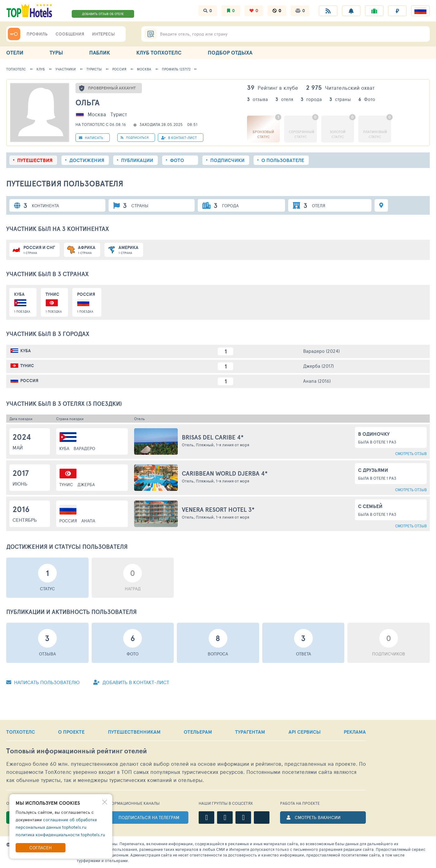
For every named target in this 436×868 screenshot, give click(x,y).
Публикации (137, 160)
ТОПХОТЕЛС (21, 732)
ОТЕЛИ (15, 53)
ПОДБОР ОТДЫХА (230, 53)
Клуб (41, 69)
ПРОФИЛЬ (37, 34)
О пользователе (283, 160)
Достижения (87, 160)
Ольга (87, 102)
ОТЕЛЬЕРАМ (198, 732)
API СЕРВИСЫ (305, 732)
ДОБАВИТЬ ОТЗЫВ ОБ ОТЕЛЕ (103, 14)
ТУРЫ (56, 53)
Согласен (41, 848)
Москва (144, 69)
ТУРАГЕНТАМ (250, 732)
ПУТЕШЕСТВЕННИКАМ (134, 732)
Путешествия (35, 160)
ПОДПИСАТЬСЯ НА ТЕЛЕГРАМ (149, 817)
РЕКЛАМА (355, 732)
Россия (119, 69)
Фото (177, 160)
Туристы (94, 69)
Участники (66, 69)
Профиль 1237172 (176, 69)
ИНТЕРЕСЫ (103, 34)
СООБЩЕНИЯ (70, 34)
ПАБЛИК (100, 53)
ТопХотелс (16, 69)
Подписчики (227, 160)
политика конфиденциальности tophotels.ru (60, 834)
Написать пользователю (43, 682)
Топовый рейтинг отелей (77, 751)
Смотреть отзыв (411, 453)
